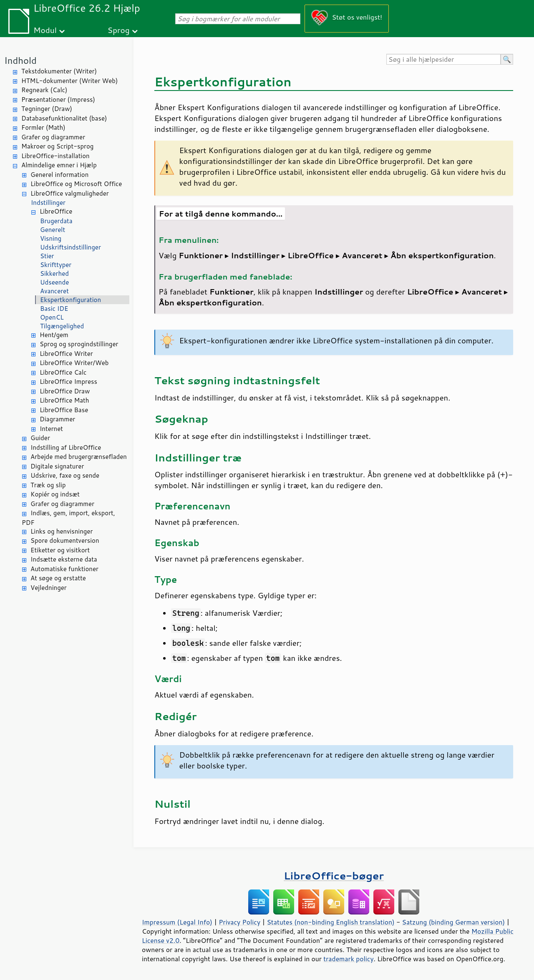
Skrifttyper (56, 265)
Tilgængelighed (62, 326)
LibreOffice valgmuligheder (70, 193)
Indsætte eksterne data (64, 559)
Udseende (54, 282)
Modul (45, 30)
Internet (51, 429)
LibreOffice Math (64, 400)
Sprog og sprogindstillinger (79, 344)
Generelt (53, 230)
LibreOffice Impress (68, 382)
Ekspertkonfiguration (71, 300)
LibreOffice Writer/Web (74, 363)
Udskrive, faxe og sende (65, 475)
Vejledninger (49, 588)
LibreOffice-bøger (334, 875)
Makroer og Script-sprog (57, 146)
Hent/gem (54, 335)
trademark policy (348, 959)
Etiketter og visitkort (60, 550)
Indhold (20, 60)
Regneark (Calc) (44, 90)
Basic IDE (54, 309)
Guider (40, 438)
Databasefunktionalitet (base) (64, 118)
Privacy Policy (239, 922)
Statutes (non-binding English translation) (330, 922)
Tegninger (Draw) (47, 109)
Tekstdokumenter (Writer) (59, 71)
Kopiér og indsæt (55, 494)
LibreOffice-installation (55, 156)
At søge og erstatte (58, 578)
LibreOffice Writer (66, 354)
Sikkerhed (54, 273)
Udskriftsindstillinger (71, 247)
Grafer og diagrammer (53, 137)
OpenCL (52, 317)
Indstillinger (48, 203)
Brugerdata (56, 221)
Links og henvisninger (62, 531)
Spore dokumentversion (65, 540)
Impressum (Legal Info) (177, 922)
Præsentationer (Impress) (58, 100)
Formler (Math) (43, 127)
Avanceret (54, 291)
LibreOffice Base (64, 410)
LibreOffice (56, 211)
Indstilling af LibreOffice (66, 447)
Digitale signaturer (57, 466)
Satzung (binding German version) (454, 922)
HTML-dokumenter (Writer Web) (69, 81)
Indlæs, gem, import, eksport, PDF (68, 518)
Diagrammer (57, 419)
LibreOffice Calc (63, 372)
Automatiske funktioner (64, 569)
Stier (47, 256)
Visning (51, 238)
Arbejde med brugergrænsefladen (79, 457)
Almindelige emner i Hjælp (59, 165)
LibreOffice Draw (65, 391)
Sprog (119, 30)
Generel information (59, 175)
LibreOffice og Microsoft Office (76, 184)
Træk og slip (48, 485)
